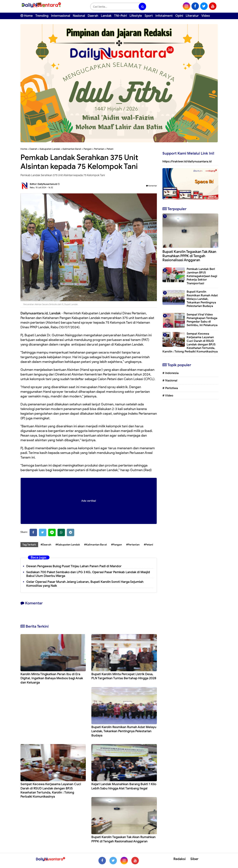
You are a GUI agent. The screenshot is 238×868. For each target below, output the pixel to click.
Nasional (79, 16)
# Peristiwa (170, 388)
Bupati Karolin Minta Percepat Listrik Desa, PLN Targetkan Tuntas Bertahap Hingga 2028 (124, 676)
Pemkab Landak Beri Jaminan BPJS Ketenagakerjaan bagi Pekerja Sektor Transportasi (202, 276)
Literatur (192, 16)
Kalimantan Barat (72, 149)
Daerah (93, 16)
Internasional (61, 16)
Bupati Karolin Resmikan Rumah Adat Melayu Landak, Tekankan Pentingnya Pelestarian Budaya (124, 731)
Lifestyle (136, 16)
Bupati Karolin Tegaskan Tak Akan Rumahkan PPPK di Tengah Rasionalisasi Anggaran (123, 839)
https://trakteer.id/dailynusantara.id (187, 161)
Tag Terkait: (29, 545)
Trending (42, 16)
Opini (179, 16)
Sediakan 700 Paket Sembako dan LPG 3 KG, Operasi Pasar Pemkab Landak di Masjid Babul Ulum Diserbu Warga (88, 574)
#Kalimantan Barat (95, 545)
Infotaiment (164, 16)
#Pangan (116, 545)
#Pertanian (133, 545)
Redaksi (180, 859)
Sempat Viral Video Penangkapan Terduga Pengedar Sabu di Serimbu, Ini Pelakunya (202, 320)
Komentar (151, 186)
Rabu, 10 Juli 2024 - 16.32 (41, 187)
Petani (110, 149)
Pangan (88, 149)
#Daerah (46, 545)
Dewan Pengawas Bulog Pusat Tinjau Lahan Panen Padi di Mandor (74, 566)
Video (206, 16)
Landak (106, 16)
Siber (194, 859)
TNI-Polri (120, 16)
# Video (168, 396)
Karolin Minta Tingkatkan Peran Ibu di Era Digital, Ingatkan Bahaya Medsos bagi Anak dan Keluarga (52, 678)
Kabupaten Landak (50, 149)
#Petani (148, 545)
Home (27, 16)
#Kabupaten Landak (68, 545)
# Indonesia (171, 373)
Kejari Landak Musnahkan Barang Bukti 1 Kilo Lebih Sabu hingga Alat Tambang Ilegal (124, 786)
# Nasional (170, 380)
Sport (149, 16)
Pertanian (99, 149)
